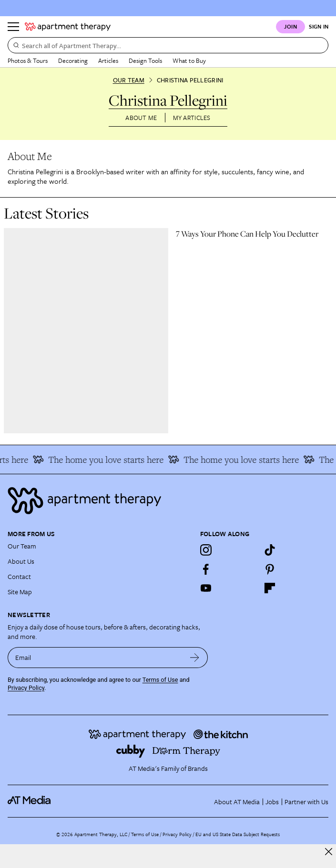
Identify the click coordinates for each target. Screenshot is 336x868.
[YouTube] (206, 588)
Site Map (20, 592)
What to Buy (189, 60)
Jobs (272, 802)
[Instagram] (206, 550)
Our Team (129, 80)
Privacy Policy (26, 688)
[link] (254, 234)
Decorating (73, 60)
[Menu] (13, 27)
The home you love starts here (101, 459)
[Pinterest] (270, 569)
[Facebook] (206, 569)
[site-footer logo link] (29, 802)
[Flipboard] (270, 588)
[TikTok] (270, 550)
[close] (329, 852)
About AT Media (237, 802)
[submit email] (195, 658)
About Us (21, 561)
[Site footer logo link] (168, 501)
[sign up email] (95, 658)
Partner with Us (306, 802)
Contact (19, 576)
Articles (108, 60)
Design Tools (145, 60)
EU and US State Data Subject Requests (238, 834)
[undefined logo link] (68, 27)
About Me (141, 118)
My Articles (192, 118)
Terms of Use (160, 680)
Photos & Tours (28, 60)
